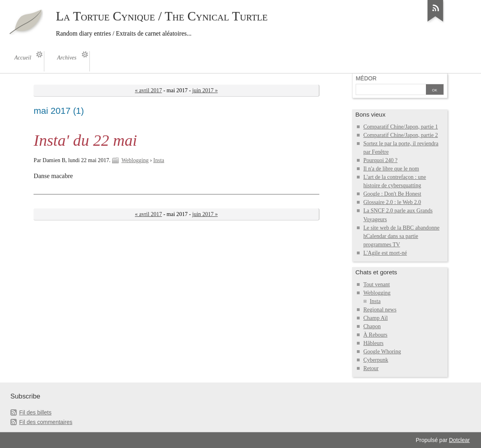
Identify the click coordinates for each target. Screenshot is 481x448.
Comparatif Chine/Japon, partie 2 (401, 135)
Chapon (372, 326)
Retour (371, 368)
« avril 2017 (148, 90)
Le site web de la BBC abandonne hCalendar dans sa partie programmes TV (401, 236)
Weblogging (135, 160)
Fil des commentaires (46, 422)
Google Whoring (382, 352)
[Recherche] (391, 90)
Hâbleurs (373, 343)
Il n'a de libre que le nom (391, 169)
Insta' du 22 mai (85, 140)
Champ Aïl (375, 318)
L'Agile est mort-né (385, 253)
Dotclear (459, 440)
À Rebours (375, 335)
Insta (159, 160)
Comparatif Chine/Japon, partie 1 (401, 127)
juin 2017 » (205, 90)
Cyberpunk (376, 360)
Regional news (380, 310)
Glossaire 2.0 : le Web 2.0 (392, 202)
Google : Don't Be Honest (392, 194)
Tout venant (376, 284)
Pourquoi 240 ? (380, 160)
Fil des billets (35, 412)
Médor (366, 78)
